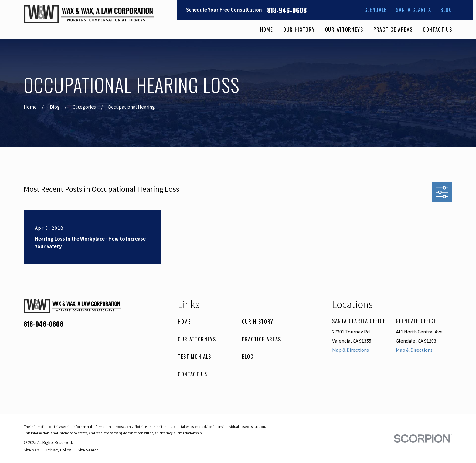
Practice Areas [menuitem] (393, 29)
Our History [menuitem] (299, 29)
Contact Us (193, 374)
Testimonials (195, 356)
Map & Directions (350, 350)
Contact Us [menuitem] (438, 29)
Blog (446, 10)
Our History (258, 321)
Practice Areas (262, 339)
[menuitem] (31, 450)
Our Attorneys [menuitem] (344, 29)
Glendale (376, 10)
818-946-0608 (287, 10)
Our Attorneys (197, 339)
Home (184, 321)
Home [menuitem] (267, 29)
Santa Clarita (414, 10)
